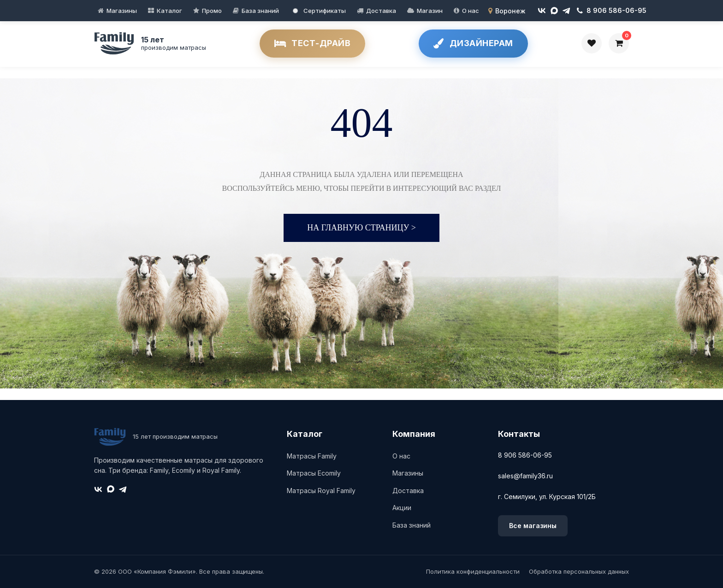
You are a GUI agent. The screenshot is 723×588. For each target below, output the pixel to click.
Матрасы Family (312, 456)
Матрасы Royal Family (321, 491)
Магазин (430, 11)
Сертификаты (319, 11)
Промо (212, 11)
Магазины (122, 11)
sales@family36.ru (525, 476)
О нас (471, 11)
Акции (402, 508)
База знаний (260, 11)
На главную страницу (361, 228)
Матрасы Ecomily (314, 473)
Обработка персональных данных (579, 571)
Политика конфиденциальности (473, 571)
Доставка (381, 11)
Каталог (169, 11)
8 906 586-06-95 (525, 455)
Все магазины (533, 526)
